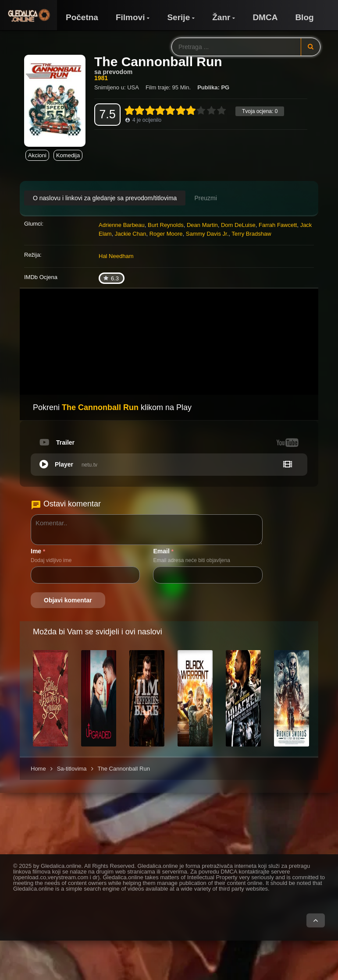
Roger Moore (166, 234)
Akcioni (37, 155)
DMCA (265, 17)
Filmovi (130, 17)
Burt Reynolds (166, 225)
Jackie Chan (131, 234)
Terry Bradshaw (251, 234)
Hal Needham (116, 256)
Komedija (68, 155)
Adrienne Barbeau (122, 225)
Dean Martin (202, 225)
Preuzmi (205, 198)
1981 (101, 78)
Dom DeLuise (238, 225)
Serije (178, 17)
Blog (304, 17)
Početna (82, 17)
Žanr (221, 17)
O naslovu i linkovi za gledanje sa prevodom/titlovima (105, 198)
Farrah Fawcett (278, 225)
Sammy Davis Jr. (207, 234)
